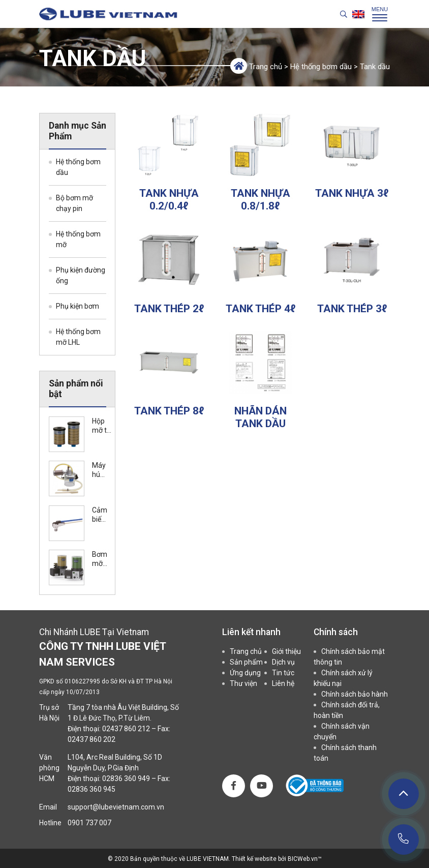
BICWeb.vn (303, 859)
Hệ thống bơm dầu (321, 67)
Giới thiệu (286, 651)
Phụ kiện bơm (78, 306)
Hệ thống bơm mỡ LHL (78, 337)
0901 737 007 (89, 823)
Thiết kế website (255, 859)
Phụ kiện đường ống (81, 275)
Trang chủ (266, 67)
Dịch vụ (283, 662)
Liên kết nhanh (251, 632)
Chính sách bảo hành (355, 694)
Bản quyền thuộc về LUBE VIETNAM (179, 859)
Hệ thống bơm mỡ (78, 239)
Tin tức (283, 673)
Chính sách (336, 632)
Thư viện (243, 683)
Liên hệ (283, 683)
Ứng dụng (245, 673)
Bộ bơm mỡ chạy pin (74, 203)
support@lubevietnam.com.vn (116, 807)
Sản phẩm (246, 662)
